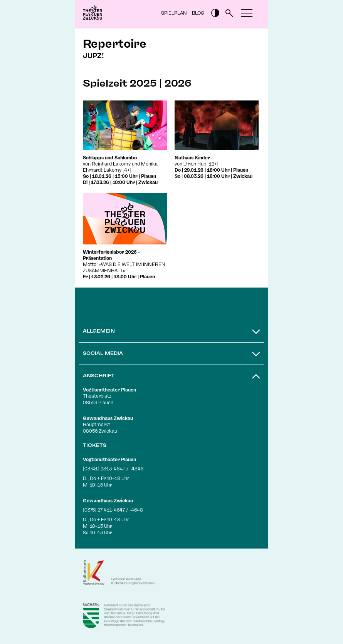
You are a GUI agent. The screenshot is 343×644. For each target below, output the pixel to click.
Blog (198, 13)
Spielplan (174, 13)
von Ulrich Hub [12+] (197, 164)
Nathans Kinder (192, 158)
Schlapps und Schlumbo (110, 158)
